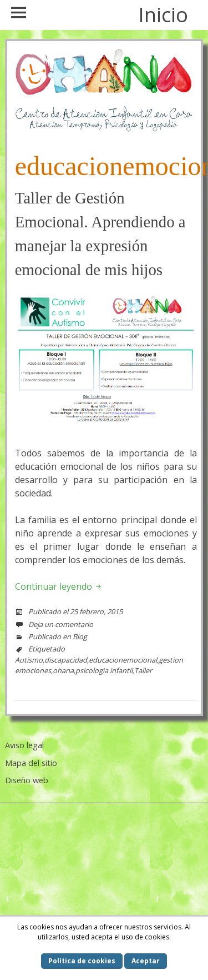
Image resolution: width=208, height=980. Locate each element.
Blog (80, 636)
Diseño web (27, 780)
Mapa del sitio (31, 763)
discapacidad (66, 660)
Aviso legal (24, 745)
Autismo (29, 660)
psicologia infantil (104, 670)
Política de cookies (82, 961)
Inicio (163, 15)
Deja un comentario (61, 624)
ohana (63, 670)
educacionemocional (123, 660)
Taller (143, 670)
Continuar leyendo (59, 586)
